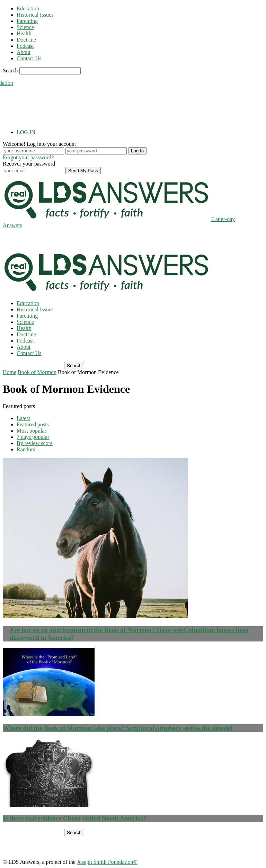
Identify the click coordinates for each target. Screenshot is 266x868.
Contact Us (29, 58)
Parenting (27, 21)
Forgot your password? (28, 157)
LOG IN (26, 132)
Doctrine (26, 40)
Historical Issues (35, 15)
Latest (23, 418)
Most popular (32, 431)
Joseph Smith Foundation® (107, 862)
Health (24, 33)
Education (28, 8)
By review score (35, 443)
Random (26, 449)
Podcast (25, 46)
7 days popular (33, 437)
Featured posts (33, 424)
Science (25, 27)
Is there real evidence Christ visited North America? (75, 818)
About (24, 52)
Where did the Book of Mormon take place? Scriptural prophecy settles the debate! (118, 728)
